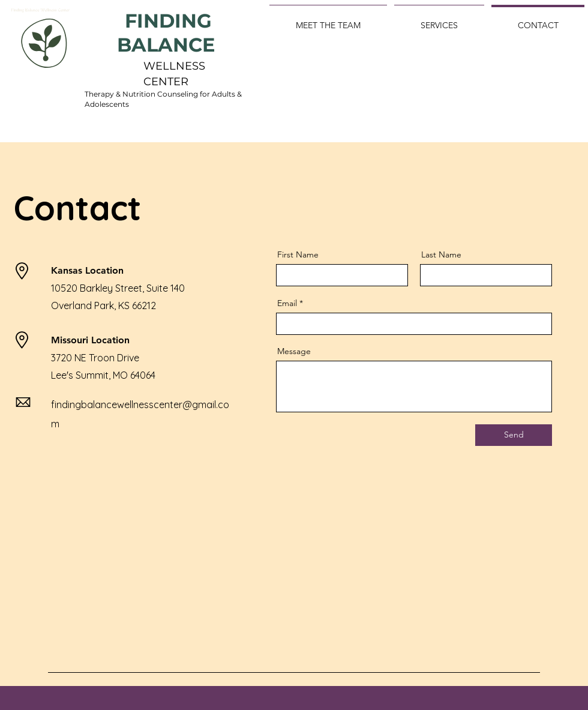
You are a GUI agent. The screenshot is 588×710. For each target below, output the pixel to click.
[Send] (514, 435)
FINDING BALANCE (169, 33)
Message (294, 351)
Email (287, 303)
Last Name (441, 254)
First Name (298, 254)
